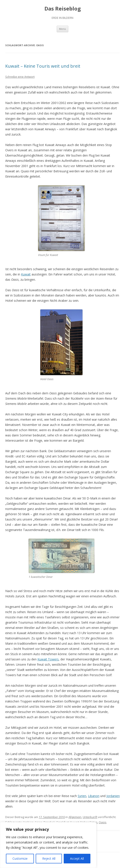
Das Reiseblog (63, 9)
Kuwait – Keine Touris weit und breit (43, 66)
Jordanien (113, 796)
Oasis (103, 822)
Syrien (82, 796)
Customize (20, 858)
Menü (62, 29)
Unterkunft (90, 817)
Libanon (94, 796)
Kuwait (26, 274)
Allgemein (75, 817)
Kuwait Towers (48, 659)
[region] (48, 845)
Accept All (77, 858)
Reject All (49, 858)
